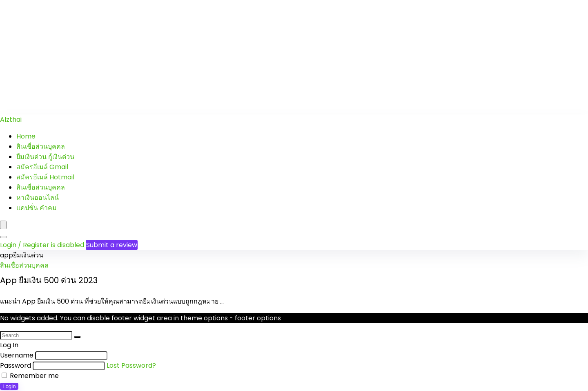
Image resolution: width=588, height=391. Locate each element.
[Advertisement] (245, 57)
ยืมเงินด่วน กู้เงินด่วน (45, 157)
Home (26, 136)
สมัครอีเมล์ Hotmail (45, 177)
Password (16, 365)
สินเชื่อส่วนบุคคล (41, 146)
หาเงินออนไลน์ (38, 198)
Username (17, 355)
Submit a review (112, 245)
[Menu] (3, 225)
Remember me (30, 376)
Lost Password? (131, 365)
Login (9, 386)
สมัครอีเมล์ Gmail (42, 167)
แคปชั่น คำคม (37, 208)
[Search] (3, 237)
